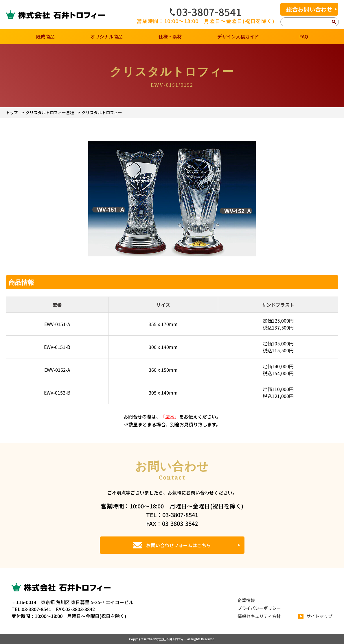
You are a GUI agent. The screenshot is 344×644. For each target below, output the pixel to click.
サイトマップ (315, 616)
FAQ (304, 36)
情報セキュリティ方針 (259, 616)
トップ (12, 112)
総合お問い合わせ (309, 9)
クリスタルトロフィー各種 (50, 112)
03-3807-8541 (206, 12)
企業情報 (246, 600)
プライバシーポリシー (259, 608)
